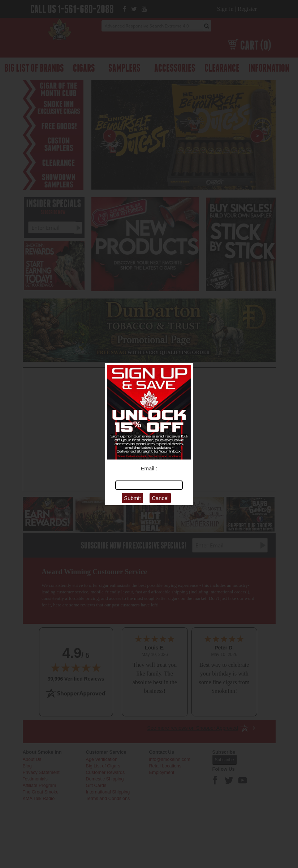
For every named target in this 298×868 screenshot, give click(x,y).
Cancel (160, 498)
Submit (132, 498)
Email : (149, 468)
